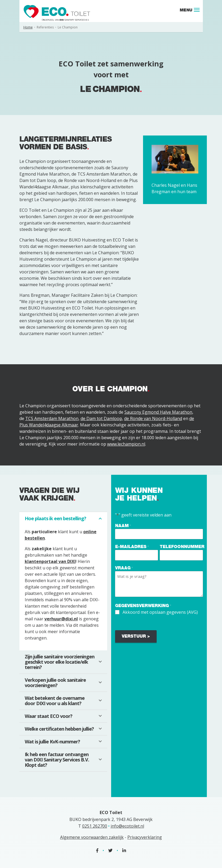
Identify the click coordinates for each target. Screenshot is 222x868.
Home (28, 27)
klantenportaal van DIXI (50, 561)
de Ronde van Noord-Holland (153, 418)
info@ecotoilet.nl (127, 826)
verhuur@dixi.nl (61, 619)
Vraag (124, 568)
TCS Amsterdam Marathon (52, 418)
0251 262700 (95, 826)
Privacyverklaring (145, 837)
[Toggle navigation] (197, 10)
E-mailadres (132, 547)
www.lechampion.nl (126, 444)
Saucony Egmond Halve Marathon (158, 412)
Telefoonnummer (182, 547)
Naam (123, 526)
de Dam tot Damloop (101, 418)
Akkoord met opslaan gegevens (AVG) (160, 612)
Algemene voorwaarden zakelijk (92, 837)
